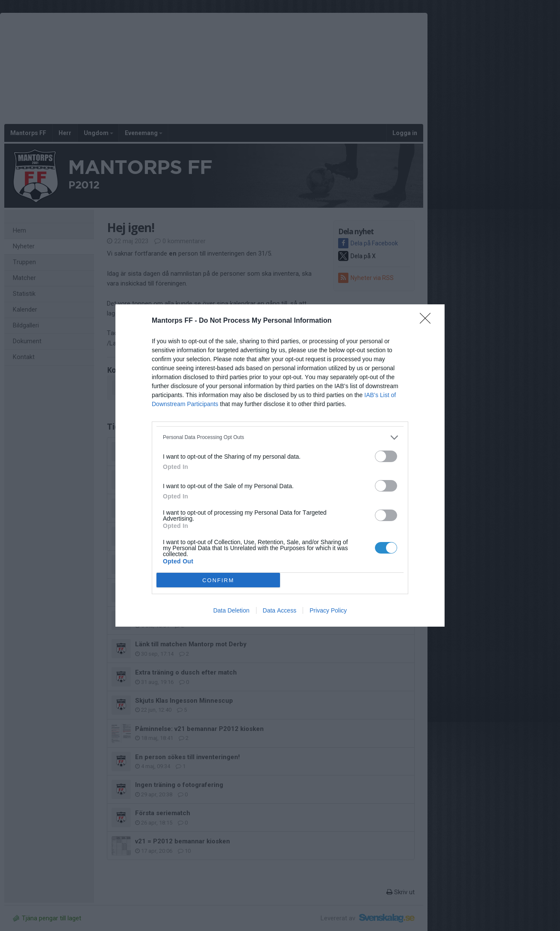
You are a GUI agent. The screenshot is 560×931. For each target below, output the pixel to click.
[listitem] (280, 438)
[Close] (428, 321)
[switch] (386, 456)
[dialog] (280, 465)
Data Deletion (231, 610)
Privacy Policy (328, 610)
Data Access (280, 610)
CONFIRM (218, 580)
